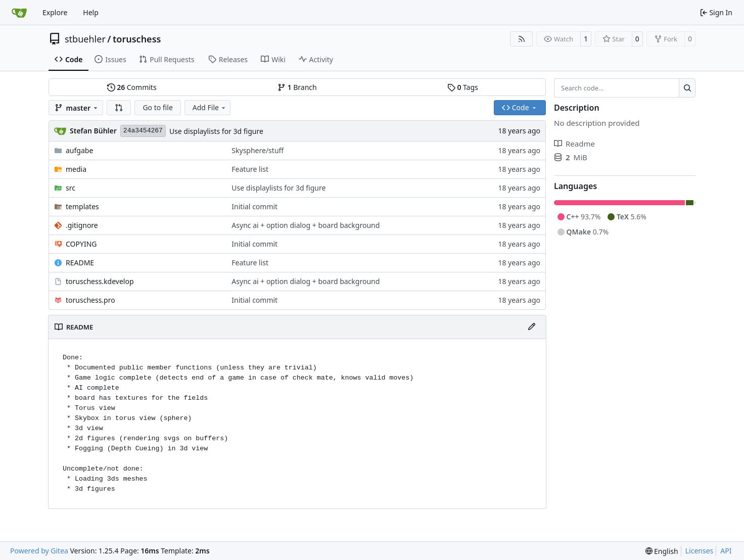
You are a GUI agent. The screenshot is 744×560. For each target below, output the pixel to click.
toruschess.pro (90, 300)
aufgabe (79, 150)
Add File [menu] (210, 107)
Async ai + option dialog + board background (306, 225)
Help (91, 12)
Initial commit (254, 206)
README (80, 263)
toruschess (137, 39)
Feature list (250, 169)
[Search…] (687, 88)
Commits (132, 87)
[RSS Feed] (522, 39)
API (726, 551)
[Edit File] (532, 327)
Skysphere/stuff (258, 150)
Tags (463, 87)
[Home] (19, 13)
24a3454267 (143, 131)
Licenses (700, 551)
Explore (55, 12)
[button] (119, 108)
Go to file (157, 107)
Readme (574, 144)
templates (82, 206)
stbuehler (85, 39)
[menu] (662, 551)
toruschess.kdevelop (100, 281)
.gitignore (82, 225)
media (76, 169)
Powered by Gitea (39, 551)
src (71, 188)
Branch (297, 87)
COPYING (81, 244)
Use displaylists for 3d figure (216, 131)
